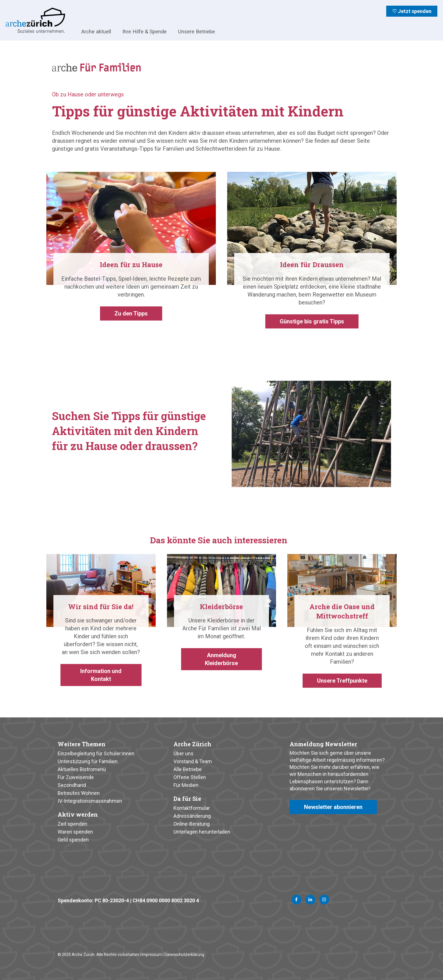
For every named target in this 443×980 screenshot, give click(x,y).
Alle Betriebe (188, 769)
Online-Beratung (192, 824)
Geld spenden (73, 840)
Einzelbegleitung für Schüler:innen (96, 753)
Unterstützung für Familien (88, 761)
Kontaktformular (192, 808)
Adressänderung (192, 816)
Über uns (184, 753)
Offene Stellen (190, 777)
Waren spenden (75, 832)
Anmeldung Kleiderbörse (221, 659)
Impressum (152, 955)
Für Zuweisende (76, 777)
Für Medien (186, 785)
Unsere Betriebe (196, 32)
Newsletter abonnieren (333, 807)
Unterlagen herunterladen (202, 832)
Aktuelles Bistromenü (82, 769)
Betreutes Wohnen (79, 793)
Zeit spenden (72, 824)
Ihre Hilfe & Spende (145, 32)
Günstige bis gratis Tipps (312, 321)
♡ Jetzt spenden (412, 11)
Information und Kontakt (101, 675)
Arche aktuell (96, 32)
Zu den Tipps (131, 313)
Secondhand (72, 785)
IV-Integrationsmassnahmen (90, 801)
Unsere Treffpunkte (342, 681)
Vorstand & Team (193, 761)
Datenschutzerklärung (184, 955)
